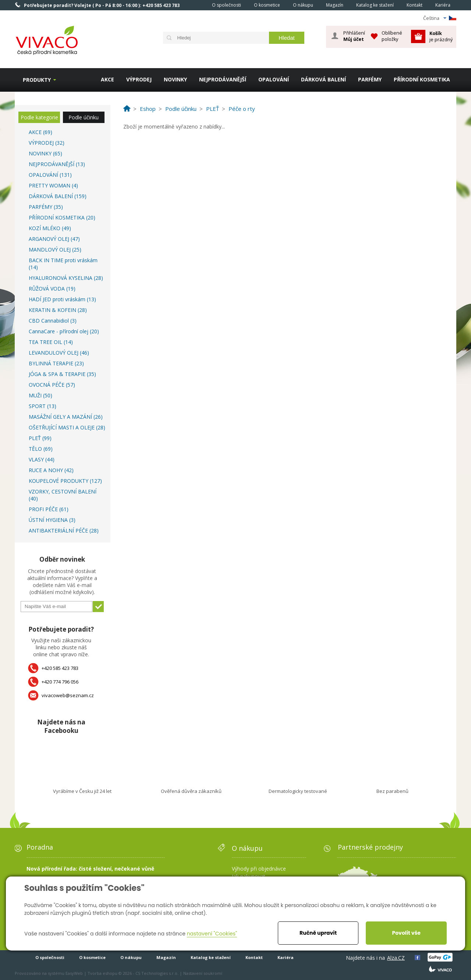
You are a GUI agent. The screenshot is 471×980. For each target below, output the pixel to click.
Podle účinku (84, 117)
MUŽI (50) (40, 395)
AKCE (107, 79)
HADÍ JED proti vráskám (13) (62, 299)
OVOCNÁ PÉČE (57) (52, 385)
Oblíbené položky (392, 36)
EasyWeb (74, 973)
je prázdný (441, 36)
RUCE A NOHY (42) (51, 470)
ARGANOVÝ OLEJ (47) (54, 239)
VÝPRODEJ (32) (47, 143)
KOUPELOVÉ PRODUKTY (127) (65, 481)
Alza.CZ (396, 958)
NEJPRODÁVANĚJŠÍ (223, 79)
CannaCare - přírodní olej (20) (64, 331)
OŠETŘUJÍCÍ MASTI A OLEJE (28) (67, 427)
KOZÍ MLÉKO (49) (50, 228)
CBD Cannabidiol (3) (53, 321)
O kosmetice (267, 5)
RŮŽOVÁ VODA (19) (52, 289)
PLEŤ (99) (40, 438)
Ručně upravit (318, 933)
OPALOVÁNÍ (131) (50, 175)
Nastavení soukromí (203, 973)
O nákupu (303, 5)
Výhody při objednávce (259, 869)
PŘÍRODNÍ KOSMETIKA (422, 79)
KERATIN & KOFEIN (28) (58, 310)
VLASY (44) (42, 459)
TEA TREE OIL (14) (51, 342)
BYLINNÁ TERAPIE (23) (56, 363)
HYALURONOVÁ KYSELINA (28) (66, 278)
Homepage (195, 5)
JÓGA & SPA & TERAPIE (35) (62, 374)
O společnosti (226, 5)
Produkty (37, 80)
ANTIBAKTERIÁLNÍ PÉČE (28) (64, 531)
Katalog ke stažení (375, 5)
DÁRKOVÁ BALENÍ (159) (58, 196)
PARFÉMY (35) (46, 207)
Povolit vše (406, 933)
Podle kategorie (39, 117)
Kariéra (443, 5)
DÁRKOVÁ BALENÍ (323, 79)
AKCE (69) (40, 132)
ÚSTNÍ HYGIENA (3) (52, 520)
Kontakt (415, 5)
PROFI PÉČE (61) (49, 509)
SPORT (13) (43, 406)
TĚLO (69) (41, 449)
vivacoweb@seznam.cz (68, 695)
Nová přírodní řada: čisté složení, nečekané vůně (90, 869)
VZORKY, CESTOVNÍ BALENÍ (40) (63, 495)
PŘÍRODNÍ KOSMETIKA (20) (62, 217)
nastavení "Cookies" (212, 934)
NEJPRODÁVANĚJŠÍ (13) (57, 164)
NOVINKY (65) (45, 153)
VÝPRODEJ (139, 79)
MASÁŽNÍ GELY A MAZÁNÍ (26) (66, 417)
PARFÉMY (370, 79)
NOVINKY (175, 79)
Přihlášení (354, 36)
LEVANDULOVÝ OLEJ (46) (59, 353)
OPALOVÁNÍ (274, 79)
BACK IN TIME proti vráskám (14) (63, 264)
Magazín (335, 5)
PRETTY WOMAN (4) (53, 185)
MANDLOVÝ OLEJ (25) (55, 250)
